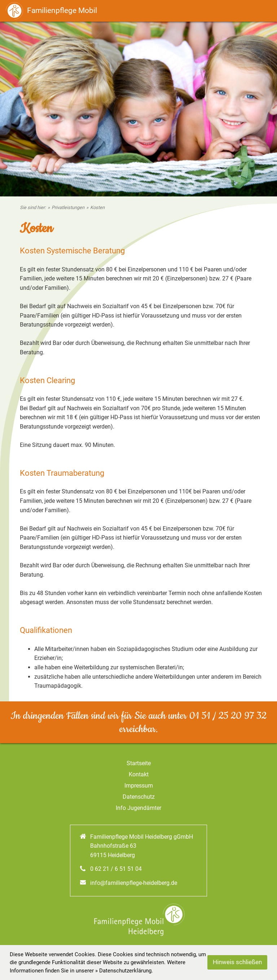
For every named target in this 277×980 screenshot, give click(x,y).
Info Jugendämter (138, 808)
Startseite (139, 763)
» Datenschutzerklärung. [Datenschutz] (124, 971)
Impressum (139, 786)
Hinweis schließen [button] (237, 962)
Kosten (97, 207)
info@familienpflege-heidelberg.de (134, 883)
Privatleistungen (68, 207)
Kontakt (139, 774)
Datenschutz (139, 797)
